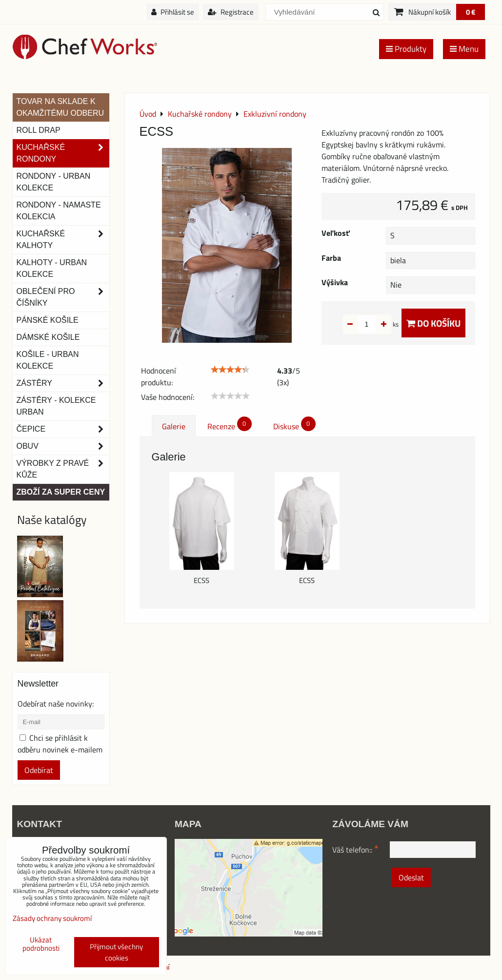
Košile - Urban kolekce (48, 360)
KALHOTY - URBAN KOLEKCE (52, 268)
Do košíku (433, 323)
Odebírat (39, 770)
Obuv (63, 446)
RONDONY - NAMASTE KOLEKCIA (59, 211)
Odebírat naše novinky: (56, 704)
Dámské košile (48, 337)
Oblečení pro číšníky (63, 297)
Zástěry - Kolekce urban (56, 406)
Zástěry (63, 383)
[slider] (230, 370)
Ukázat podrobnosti (41, 944)
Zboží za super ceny (61, 492)
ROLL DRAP (39, 130)
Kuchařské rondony (63, 153)
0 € (471, 12)
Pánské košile (48, 320)
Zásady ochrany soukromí (52, 918)
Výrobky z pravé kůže (63, 469)
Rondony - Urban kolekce (54, 182)
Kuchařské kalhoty (63, 240)
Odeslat (411, 877)
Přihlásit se (173, 12)
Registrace (231, 12)
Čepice (63, 429)
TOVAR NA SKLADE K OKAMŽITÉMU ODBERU (60, 107)
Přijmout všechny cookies (116, 952)
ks (380, 324)
